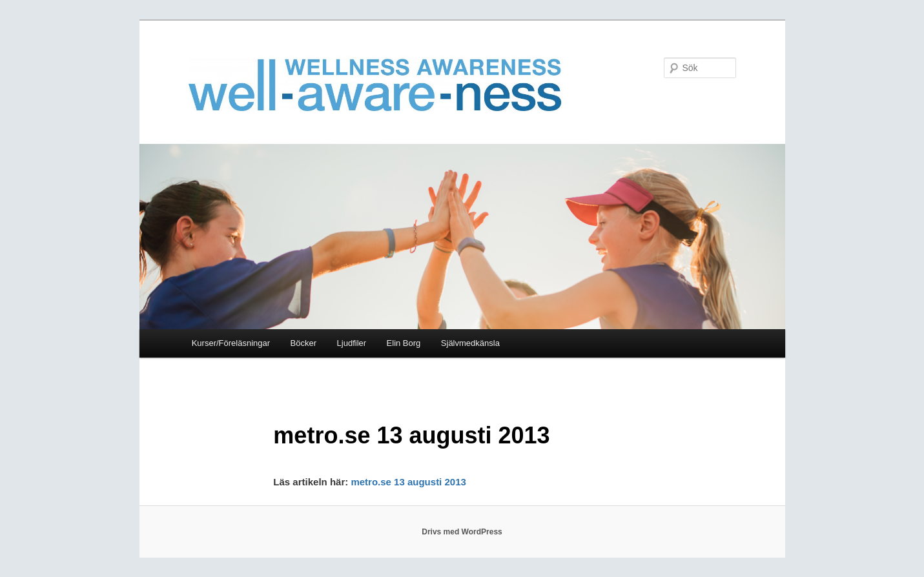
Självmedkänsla (470, 343)
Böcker (303, 343)
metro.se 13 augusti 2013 (410, 482)
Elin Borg (404, 343)
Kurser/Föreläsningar (231, 343)
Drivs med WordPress (462, 532)
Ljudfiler (352, 343)
